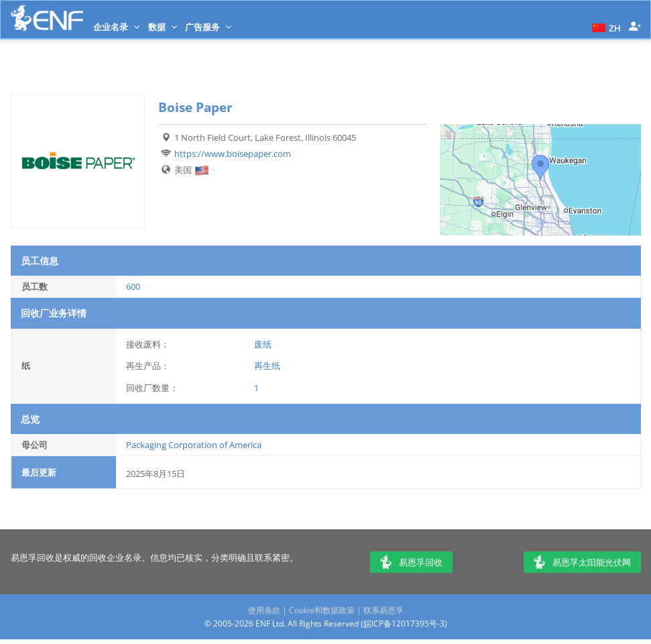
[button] (605, 27)
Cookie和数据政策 (322, 610)
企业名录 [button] (116, 27)
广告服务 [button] (208, 27)
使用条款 (264, 610)
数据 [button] (163, 27)
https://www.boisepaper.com (233, 154)
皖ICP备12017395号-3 (404, 624)
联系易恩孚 (383, 610)
